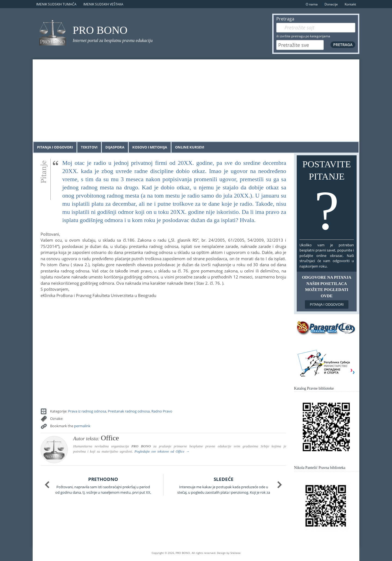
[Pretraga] (316, 28)
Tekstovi (89, 147)
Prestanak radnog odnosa (129, 411)
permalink (82, 426)
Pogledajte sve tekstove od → (162, 451)
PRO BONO (100, 30)
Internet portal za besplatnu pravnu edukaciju (113, 40)
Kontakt (350, 4)
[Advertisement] (196, 100)
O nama (312, 4)
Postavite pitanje (327, 199)
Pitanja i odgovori (55, 147)
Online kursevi (190, 147)
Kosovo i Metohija (150, 147)
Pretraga (285, 19)
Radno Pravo (162, 411)
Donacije (331, 4)
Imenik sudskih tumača (56, 4)
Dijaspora (115, 147)
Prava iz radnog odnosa (87, 411)
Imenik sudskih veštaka (103, 4)
